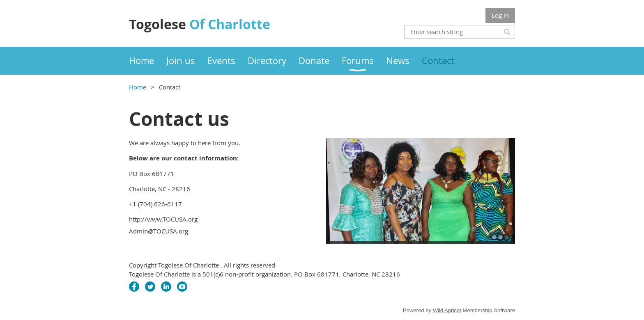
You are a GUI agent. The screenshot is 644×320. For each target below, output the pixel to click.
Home (138, 87)
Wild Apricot (447, 310)
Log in (500, 15)
